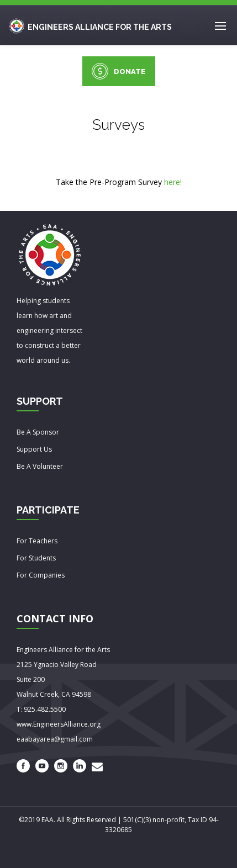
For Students (36, 558)
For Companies (41, 575)
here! (173, 182)
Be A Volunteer (40, 466)
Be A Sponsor (38, 432)
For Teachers (37, 541)
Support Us (34, 449)
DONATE (118, 71)
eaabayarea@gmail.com (55, 739)
